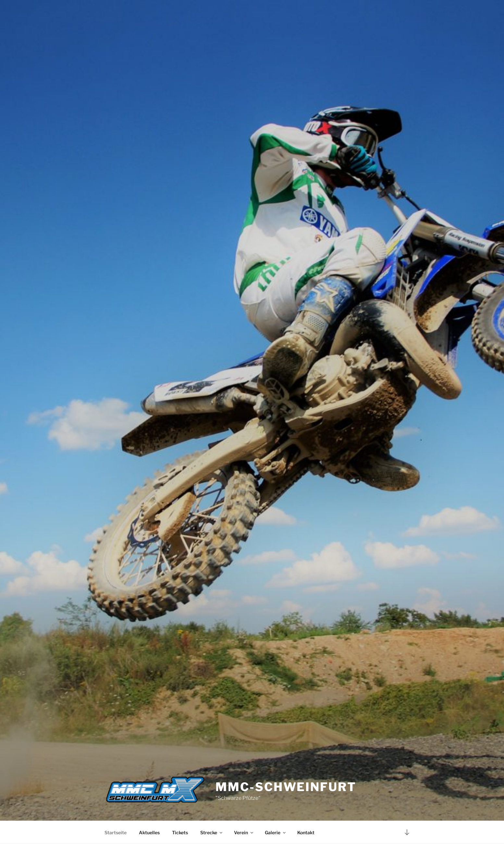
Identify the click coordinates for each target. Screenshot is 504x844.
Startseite (116, 832)
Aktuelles (149, 832)
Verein (244, 832)
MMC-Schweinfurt (286, 787)
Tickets (180, 832)
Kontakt (306, 832)
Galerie (276, 832)
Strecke (212, 832)
